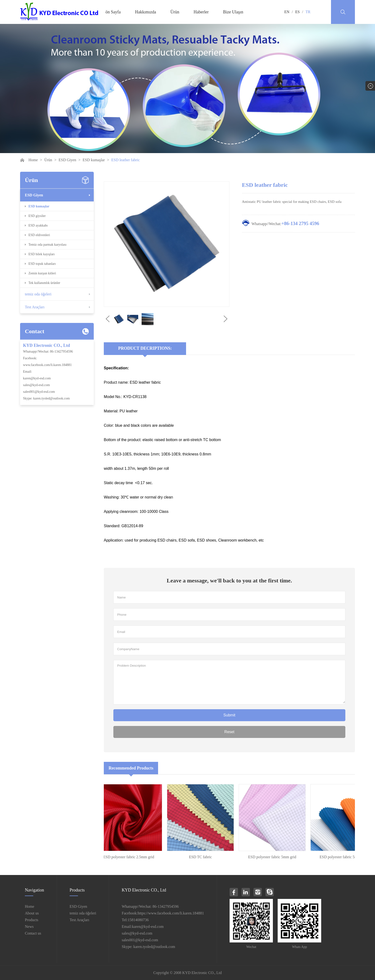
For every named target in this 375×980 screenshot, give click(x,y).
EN (287, 12)
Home (33, 160)
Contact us (33, 933)
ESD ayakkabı (38, 225)
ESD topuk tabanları (42, 264)
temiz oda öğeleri (38, 294)
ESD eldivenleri (39, 235)
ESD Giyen (67, 160)
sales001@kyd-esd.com (39, 392)
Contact (35, 331)
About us (32, 913)
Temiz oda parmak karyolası (47, 245)
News (29, 927)
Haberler (201, 12)
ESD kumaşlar (94, 160)
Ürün (175, 12)
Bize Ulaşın (233, 12)
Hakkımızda (145, 12)
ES (297, 12)
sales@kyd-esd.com (36, 385)
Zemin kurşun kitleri (42, 273)
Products (32, 920)
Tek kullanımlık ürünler (44, 283)
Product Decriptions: (145, 348)
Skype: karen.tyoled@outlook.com (46, 398)
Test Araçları (35, 307)
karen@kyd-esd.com (37, 378)
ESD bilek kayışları (42, 254)
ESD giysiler (37, 216)
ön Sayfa (113, 12)
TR (308, 12)
